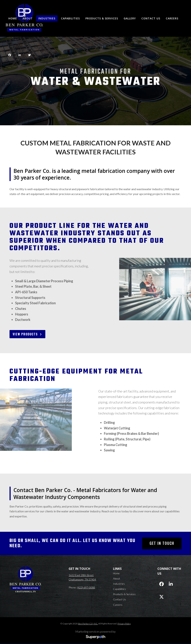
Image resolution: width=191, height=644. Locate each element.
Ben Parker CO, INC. (88, 624)
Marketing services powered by (95, 631)
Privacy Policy (124, 624)
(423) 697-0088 (86, 587)
